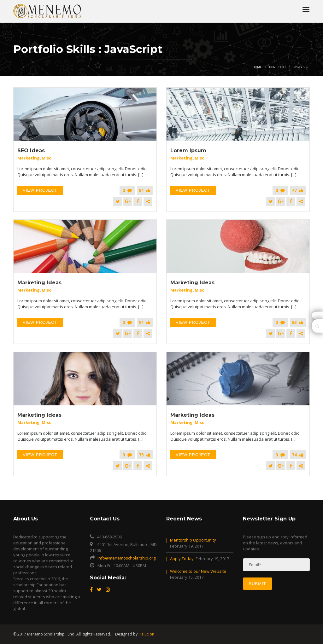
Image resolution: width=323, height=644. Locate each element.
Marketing (29, 158)
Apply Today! (182, 559)
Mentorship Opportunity (193, 540)
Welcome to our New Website (198, 571)
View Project (40, 190)
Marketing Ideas (39, 283)
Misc (46, 158)
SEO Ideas (31, 151)
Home (257, 67)
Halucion (146, 634)
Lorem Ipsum (188, 151)
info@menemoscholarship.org (126, 558)
